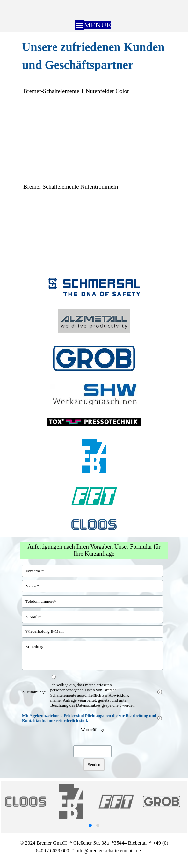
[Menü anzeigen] (80, 25)
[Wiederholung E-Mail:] (92, 631)
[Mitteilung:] (92, 655)
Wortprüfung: (92, 729)
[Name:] (92, 586)
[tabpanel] (94, 56)
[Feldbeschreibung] (160, 692)
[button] (90, 825)
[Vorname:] (92, 571)
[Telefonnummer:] (92, 602)
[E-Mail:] (92, 617)
